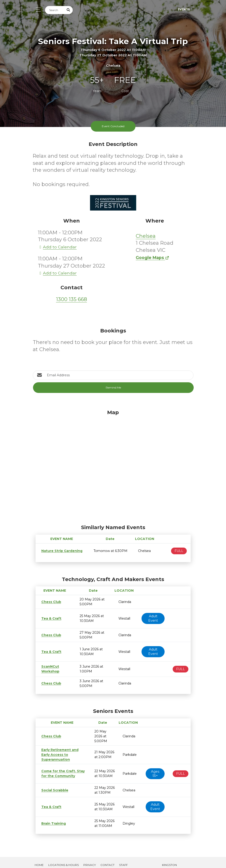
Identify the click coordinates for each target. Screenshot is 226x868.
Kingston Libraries (169, 858)
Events (184, 9)
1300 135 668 (72, 299)
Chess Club (50, 602)
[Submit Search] (68, 10)
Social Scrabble (53, 781)
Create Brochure (49, 860)
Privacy (90, 855)
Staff (123, 855)
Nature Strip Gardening (60, 551)
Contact (107, 855)
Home (39, 855)
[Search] (55, 10)
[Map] (113, 466)
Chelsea (146, 236)
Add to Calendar (57, 247)
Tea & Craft (50, 618)
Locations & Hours (63, 855)
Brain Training (52, 814)
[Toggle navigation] (37, 10)
